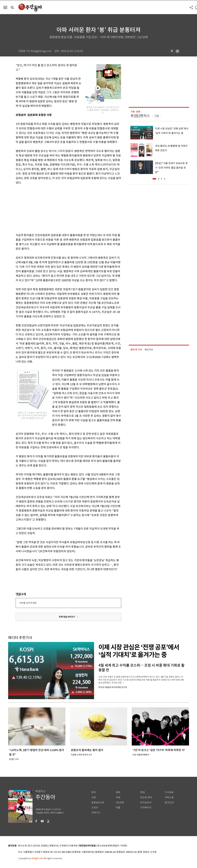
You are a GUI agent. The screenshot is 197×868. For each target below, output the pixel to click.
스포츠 (95, 808)
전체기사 (96, 813)
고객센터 (63, 846)
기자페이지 (146, 808)
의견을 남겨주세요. (28, 603)
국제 (118, 797)
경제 (118, 792)
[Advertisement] (61, 208)
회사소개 (22, 846)
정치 (94, 792)
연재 (142, 792)
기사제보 (169, 792)
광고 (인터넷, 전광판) (38, 846)
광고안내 (169, 803)
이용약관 (73, 846)
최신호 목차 (146, 797)
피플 (118, 808)
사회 (94, 797)
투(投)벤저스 (140, 116)
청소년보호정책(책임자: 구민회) (112, 846)
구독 (157, 116)
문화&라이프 (98, 803)
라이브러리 (146, 803)
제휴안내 (54, 846)
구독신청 (169, 797)
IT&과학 (120, 803)
